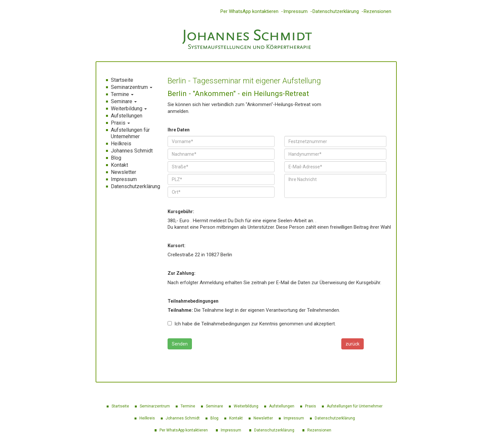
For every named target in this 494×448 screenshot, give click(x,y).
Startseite (122, 80)
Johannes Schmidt (132, 151)
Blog (116, 158)
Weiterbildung (129, 109)
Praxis (120, 123)
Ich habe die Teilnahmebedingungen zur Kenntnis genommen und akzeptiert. (252, 324)
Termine (122, 94)
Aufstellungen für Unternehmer (130, 133)
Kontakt (119, 165)
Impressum (295, 11)
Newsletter (123, 172)
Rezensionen (377, 11)
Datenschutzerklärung (336, 11)
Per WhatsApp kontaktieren (249, 11)
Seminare (124, 101)
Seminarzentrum (132, 87)
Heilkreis (121, 144)
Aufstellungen (127, 116)
